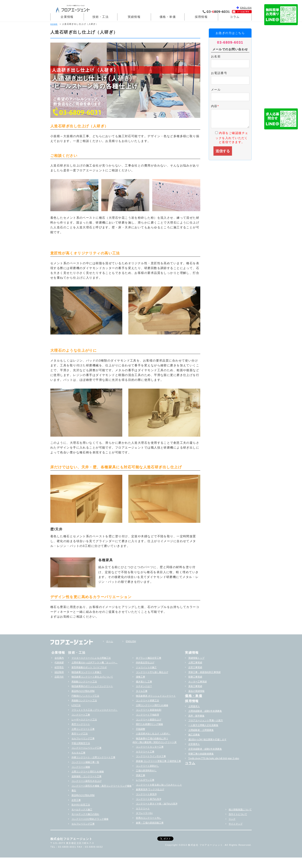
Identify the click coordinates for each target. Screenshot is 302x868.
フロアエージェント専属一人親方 (206, 720)
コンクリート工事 (81, 715)
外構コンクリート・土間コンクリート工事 (93, 757)
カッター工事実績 (198, 682)
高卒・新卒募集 (196, 716)
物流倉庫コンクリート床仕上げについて (92, 677)
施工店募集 (194, 735)
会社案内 (59, 658)
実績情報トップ (196, 658)
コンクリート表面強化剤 (149, 710)
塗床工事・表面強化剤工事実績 (204, 672)
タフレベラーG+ (144, 813)
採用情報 (201, 17)
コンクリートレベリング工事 (87, 748)
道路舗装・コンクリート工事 (87, 776)
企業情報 (67, 17)
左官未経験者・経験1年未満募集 (205, 749)
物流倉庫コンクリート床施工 (87, 672)
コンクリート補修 (81, 767)
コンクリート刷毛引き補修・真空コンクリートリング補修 (102, 786)
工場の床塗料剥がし (146, 770)
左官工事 (76, 800)
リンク (232, 819)
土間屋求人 (194, 706)
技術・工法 (101, 17)
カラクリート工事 (145, 752)
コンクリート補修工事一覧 (85, 762)
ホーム (110, 641)
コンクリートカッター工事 (150, 747)
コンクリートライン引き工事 (151, 756)
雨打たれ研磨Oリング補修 (150, 724)
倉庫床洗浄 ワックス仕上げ (150, 789)
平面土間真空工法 (81, 743)
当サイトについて (238, 814)
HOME (54, 24)
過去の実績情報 (196, 691)
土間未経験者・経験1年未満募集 (205, 711)
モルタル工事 (78, 753)
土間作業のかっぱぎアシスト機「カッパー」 (95, 662)
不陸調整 (141, 729)
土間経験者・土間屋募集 (201, 730)
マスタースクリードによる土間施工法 (91, 658)
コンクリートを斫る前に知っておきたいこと (159, 785)
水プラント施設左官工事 (149, 658)
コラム (235, 17)
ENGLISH (246, 8)
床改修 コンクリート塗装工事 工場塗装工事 (158, 761)
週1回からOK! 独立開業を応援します (207, 739)
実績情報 (134, 17)
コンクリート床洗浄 (146, 794)
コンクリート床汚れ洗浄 (149, 799)
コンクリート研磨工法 (147, 700)
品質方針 (59, 677)
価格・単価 (168, 17)
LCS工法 (76, 705)
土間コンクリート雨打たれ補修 (88, 772)
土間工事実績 (195, 662)
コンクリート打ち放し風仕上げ (152, 672)
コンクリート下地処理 (147, 715)
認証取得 (59, 672)
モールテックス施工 (82, 809)
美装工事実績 (195, 686)
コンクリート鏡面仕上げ (149, 720)
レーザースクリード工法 (84, 720)
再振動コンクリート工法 (84, 682)
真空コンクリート (81, 724)
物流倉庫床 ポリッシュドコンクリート (156, 696)
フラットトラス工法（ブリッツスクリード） (95, 710)
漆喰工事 (141, 677)
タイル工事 (142, 691)
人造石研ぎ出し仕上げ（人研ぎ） (153, 734)
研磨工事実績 (195, 677)
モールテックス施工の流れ (85, 814)
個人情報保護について (240, 809)
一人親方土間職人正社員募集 (203, 725)
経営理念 (59, 667)
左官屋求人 (194, 744)
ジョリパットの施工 (146, 667)
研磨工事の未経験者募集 (201, 754)
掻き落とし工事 (144, 682)
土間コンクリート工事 (83, 729)
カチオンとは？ (144, 686)
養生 (74, 790)
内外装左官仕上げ (145, 662)
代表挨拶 (59, 662)
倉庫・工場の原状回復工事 (150, 823)
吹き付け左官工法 (81, 805)
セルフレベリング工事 (83, 738)
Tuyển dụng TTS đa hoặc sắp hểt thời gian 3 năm (214, 758)
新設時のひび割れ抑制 (83, 691)
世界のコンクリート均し (149, 818)
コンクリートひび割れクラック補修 (90, 819)
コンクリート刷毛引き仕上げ (87, 781)
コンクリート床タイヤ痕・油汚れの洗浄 (157, 804)
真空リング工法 (80, 734)
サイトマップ (236, 824)
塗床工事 (141, 775)
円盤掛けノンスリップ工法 (85, 696)
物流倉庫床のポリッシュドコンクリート (92, 686)
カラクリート (143, 808)
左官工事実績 (195, 667)
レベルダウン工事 (145, 780)
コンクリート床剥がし (147, 766)
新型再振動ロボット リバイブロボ (89, 667)
